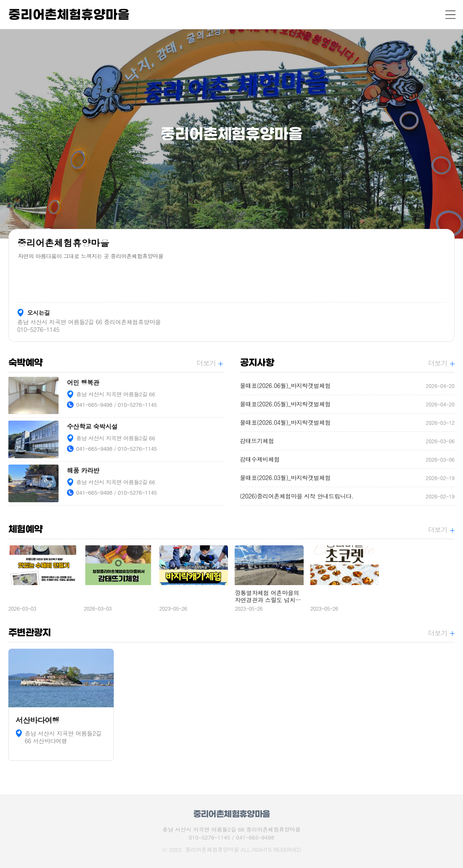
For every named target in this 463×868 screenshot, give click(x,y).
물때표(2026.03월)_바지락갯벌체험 (348, 478)
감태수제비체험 (348, 459)
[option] (231, 134)
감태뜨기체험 (348, 441)
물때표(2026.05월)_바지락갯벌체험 (348, 404)
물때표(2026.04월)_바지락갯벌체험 (348, 422)
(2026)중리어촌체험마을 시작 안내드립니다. (348, 496)
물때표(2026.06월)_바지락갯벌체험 (348, 386)
